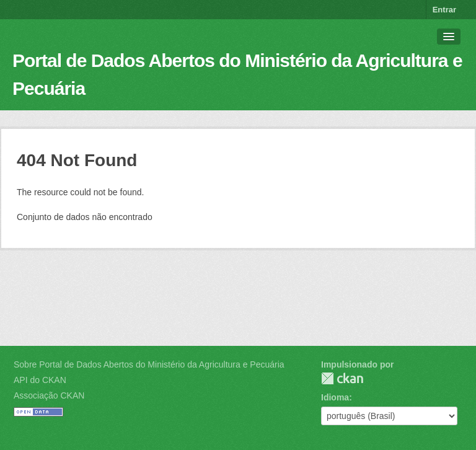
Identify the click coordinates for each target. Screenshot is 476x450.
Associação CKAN (49, 395)
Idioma (335, 397)
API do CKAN (40, 380)
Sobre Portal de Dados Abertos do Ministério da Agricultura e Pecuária (149, 364)
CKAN (342, 378)
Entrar (444, 10)
